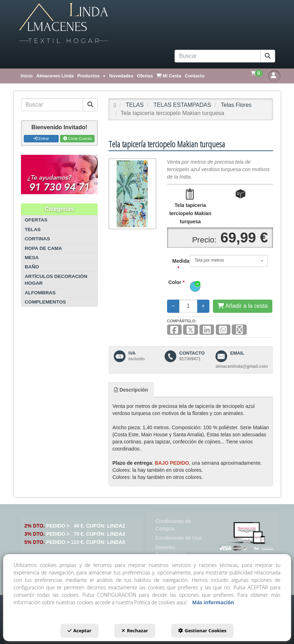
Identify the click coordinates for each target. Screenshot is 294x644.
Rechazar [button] (135, 631)
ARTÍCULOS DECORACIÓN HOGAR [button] (56, 280)
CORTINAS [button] (38, 239)
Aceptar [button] (79, 631)
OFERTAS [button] (36, 220)
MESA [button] (32, 258)
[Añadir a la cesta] (243, 306)
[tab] (131, 390)
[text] (218, 56)
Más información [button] (213, 602)
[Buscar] (268, 56)
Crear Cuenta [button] (77, 138)
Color (177, 282)
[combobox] (229, 261)
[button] (147, 23)
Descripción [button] (131, 390)
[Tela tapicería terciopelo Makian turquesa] (132, 194)
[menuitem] (27, 76)
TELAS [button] (33, 230)
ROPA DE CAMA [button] (44, 248)
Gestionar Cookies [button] (202, 631)
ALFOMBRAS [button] (40, 293)
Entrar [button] (41, 138)
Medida (176, 264)
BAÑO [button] (32, 267)
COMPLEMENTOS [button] (46, 302)
